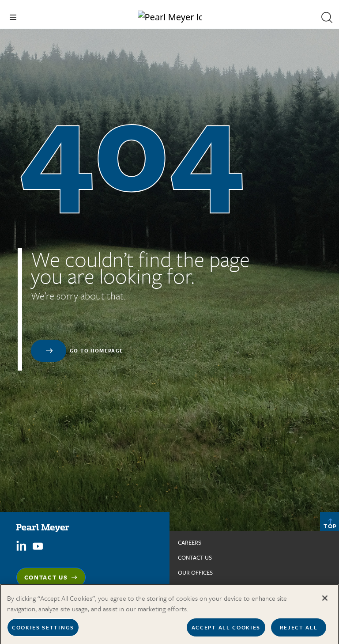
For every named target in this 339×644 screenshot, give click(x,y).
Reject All (299, 630)
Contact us (195, 557)
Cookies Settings (43, 630)
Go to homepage (97, 350)
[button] (327, 17)
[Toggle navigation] (13, 17)
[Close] (325, 601)
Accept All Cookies (226, 630)
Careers (190, 542)
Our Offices (195, 572)
